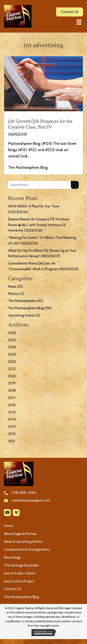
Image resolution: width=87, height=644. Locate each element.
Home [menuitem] (8, 526)
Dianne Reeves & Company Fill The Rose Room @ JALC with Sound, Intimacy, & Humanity (39, 225)
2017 (12, 398)
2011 (11, 441)
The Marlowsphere (22, 301)
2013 (12, 427)
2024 (12, 347)
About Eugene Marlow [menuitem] (20, 534)
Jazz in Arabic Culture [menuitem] (20, 573)
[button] (7, 513)
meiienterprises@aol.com (31, 500)
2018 (12, 390)
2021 (12, 369)
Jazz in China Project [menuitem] (19, 581)
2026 (12, 333)
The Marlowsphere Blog (28, 167)
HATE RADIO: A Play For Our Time (34, 206)
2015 (12, 412)
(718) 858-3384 (24, 493)
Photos (13, 294)
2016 (12, 405)
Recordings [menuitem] (12, 557)
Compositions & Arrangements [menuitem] (27, 549)
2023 (12, 354)
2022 (12, 362)
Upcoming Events (22, 315)
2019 (12, 383)
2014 (12, 419)
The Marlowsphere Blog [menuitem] (21, 597)
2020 (12, 376)
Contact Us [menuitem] (12, 589)
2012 (12, 434)
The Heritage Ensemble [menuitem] (21, 565)
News (12, 286)
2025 (12, 340)
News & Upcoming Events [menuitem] (23, 542)
